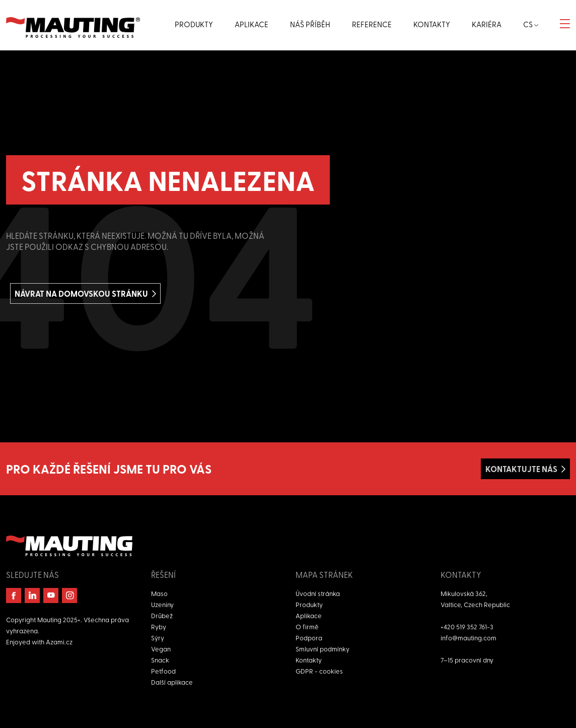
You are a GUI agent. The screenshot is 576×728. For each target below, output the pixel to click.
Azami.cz (59, 642)
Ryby (159, 626)
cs (531, 24)
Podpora (309, 638)
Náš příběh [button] (310, 24)
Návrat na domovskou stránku (81, 293)
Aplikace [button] (251, 24)
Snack (160, 660)
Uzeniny (162, 604)
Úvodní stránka (318, 593)
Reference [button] (372, 24)
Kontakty (309, 660)
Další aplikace (172, 682)
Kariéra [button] (487, 24)
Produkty (309, 604)
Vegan (161, 649)
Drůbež (162, 615)
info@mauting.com (469, 638)
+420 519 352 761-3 (467, 626)
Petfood (163, 671)
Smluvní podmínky (322, 649)
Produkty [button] (194, 24)
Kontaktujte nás (521, 469)
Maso (159, 593)
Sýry (158, 638)
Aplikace (309, 615)
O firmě (307, 626)
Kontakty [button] (432, 24)
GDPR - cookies (319, 671)
